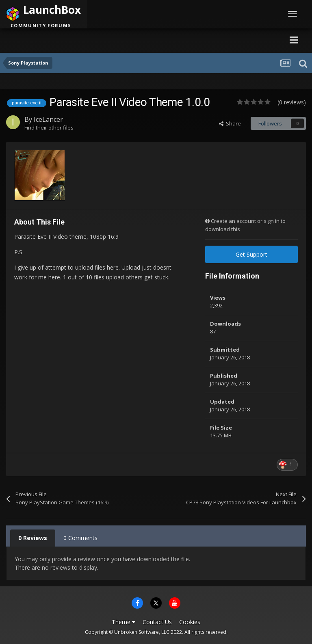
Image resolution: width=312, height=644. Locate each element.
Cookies (190, 622)
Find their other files (49, 128)
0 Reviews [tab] (33, 538)
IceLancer (48, 119)
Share (230, 123)
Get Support (251, 254)
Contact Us (157, 622)
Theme (123, 622)
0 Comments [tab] (80, 538)
